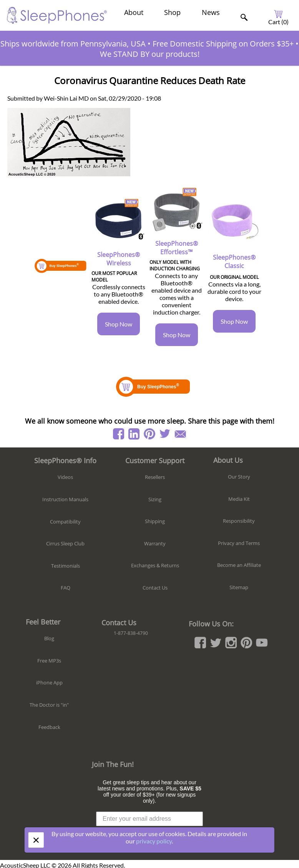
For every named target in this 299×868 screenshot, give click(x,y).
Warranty (155, 543)
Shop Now (119, 324)
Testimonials (66, 566)
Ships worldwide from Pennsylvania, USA (73, 44)
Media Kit (239, 499)
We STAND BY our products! (150, 54)
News (211, 12)
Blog (49, 638)
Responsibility (239, 521)
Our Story (239, 477)
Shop (172, 12)
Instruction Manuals (65, 499)
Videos (65, 477)
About (134, 12)
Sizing (155, 499)
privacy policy (154, 841)
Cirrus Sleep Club (65, 543)
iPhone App (49, 682)
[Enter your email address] (149, 819)
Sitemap (239, 587)
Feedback (49, 727)
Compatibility (65, 522)
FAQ (66, 588)
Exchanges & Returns (155, 565)
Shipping (155, 521)
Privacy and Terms (239, 543)
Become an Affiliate (239, 565)
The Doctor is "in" (49, 705)
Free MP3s (49, 661)
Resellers (155, 477)
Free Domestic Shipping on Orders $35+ (223, 44)
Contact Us (155, 588)
